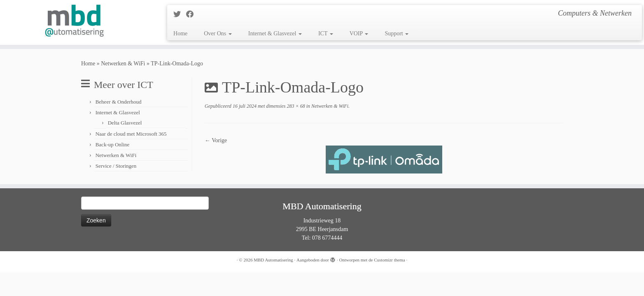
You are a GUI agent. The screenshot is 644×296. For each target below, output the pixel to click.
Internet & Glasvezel (275, 34)
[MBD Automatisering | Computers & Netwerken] (74, 21)
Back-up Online (113, 145)
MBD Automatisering (273, 260)
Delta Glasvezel (125, 123)
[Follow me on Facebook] (192, 14)
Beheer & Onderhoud (119, 102)
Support (397, 34)
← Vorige (216, 140)
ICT (326, 34)
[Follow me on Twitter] (180, 14)
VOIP (359, 34)
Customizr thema (389, 260)
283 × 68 (295, 106)
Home (180, 34)
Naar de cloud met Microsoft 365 (131, 134)
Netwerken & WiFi (123, 64)
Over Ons (218, 34)
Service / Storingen (116, 166)
